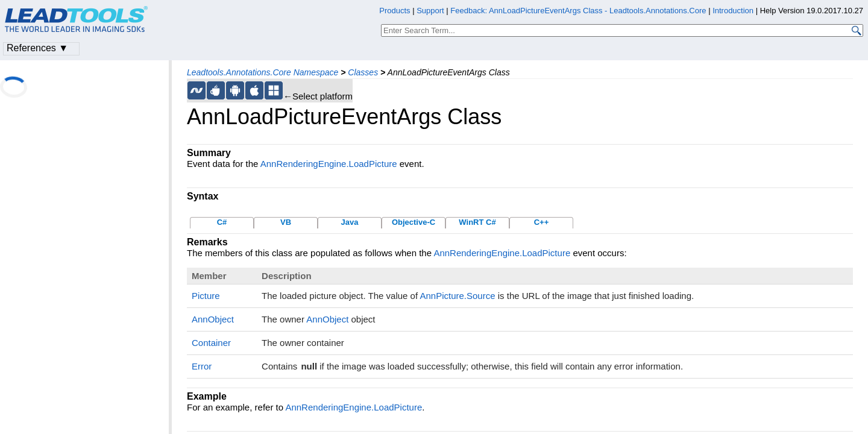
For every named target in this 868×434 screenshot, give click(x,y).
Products (395, 11)
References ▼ (37, 48)
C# (222, 222)
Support (430, 11)
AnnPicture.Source (457, 296)
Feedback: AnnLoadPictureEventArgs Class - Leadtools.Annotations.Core (579, 11)
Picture (206, 296)
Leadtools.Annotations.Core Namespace (263, 72)
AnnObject (213, 319)
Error (202, 366)
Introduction (733, 11)
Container (211, 343)
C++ (542, 222)
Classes (363, 72)
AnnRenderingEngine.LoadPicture (329, 164)
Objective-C (414, 222)
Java (350, 222)
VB (286, 222)
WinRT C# (477, 222)
